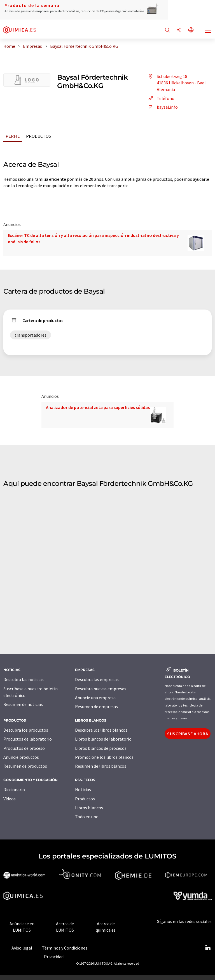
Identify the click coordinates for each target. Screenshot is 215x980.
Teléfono (161, 98)
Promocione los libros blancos (104, 757)
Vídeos (10, 799)
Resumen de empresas (96, 707)
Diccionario (14, 789)
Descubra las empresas (97, 679)
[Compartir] (179, 30)
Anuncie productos (21, 757)
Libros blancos (89, 808)
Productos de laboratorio (28, 739)
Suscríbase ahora (188, 734)
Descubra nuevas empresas (101, 689)
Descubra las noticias (24, 679)
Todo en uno (87, 817)
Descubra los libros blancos (101, 730)
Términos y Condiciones (65, 948)
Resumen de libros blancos (101, 766)
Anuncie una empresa (95, 698)
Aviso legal (22, 948)
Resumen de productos (25, 766)
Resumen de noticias (23, 704)
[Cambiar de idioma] (191, 30)
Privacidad (54, 957)
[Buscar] (167, 30)
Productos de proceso (24, 748)
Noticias (83, 789)
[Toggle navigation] (208, 31)
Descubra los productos (26, 730)
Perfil (13, 136)
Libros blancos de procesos (101, 748)
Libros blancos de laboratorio (103, 739)
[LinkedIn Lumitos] (208, 948)
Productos (38, 136)
